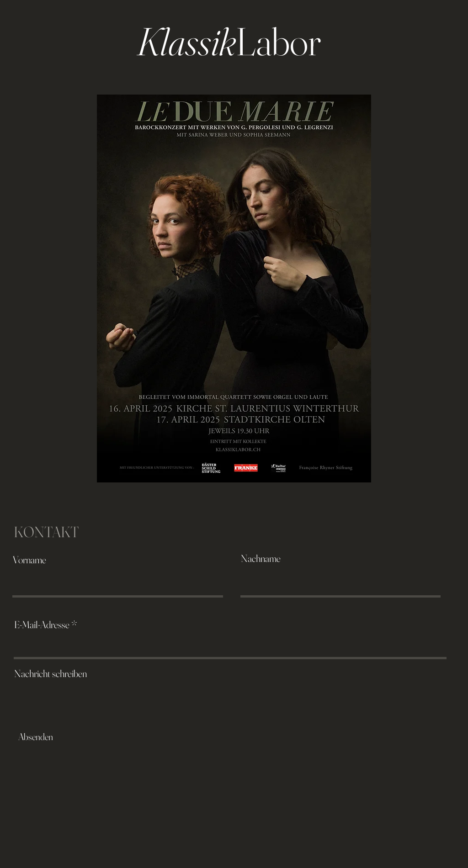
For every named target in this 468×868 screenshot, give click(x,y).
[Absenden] (35, 737)
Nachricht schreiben (51, 673)
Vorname (29, 560)
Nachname (261, 558)
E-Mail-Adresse (42, 625)
